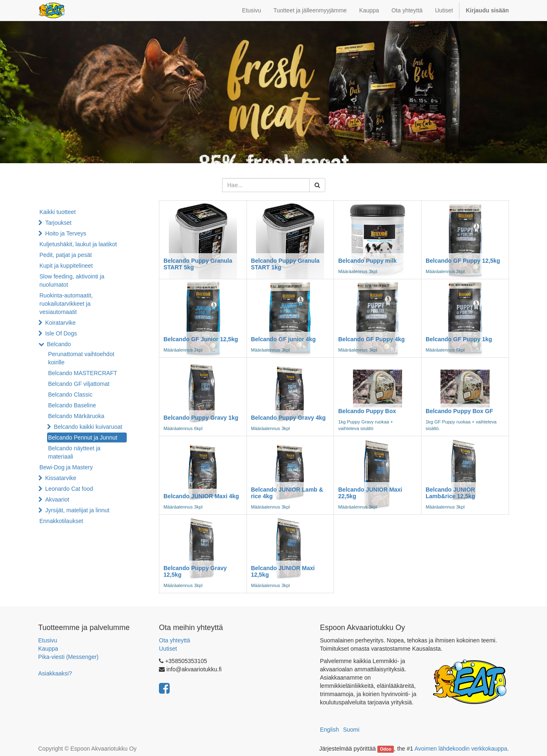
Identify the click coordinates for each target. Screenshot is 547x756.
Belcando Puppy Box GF (459, 411)
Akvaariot (57, 499)
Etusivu (48, 640)
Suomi (351, 730)
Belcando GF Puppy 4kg (371, 339)
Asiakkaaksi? (55, 673)
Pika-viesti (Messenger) (69, 657)
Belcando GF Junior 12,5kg (201, 339)
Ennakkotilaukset (62, 521)
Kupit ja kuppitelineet (66, 266)
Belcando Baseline (72, 405)
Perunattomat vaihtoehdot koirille (81, 358)
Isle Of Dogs (61, 333)
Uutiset (168, 649)
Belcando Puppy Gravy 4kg (288, 418)
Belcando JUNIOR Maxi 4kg (201, 496)
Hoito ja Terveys (65, 233)
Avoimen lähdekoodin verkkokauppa (461, 749)
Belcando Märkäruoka (76, 416)
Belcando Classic (70, 395)
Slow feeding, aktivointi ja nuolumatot (72, 281)
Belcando (59, 344)
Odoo (385, 749)
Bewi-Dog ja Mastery (66, 467)
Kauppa (48, 649)
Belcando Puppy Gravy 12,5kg (195, 571)
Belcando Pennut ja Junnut (83, 437)
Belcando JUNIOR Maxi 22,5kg (370, 493)
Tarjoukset (58, 223)
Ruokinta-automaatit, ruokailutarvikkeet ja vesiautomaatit (66, 304)
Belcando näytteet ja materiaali (75, 452)
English (329, 730)
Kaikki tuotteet (58, 212)
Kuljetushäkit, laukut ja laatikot (78, 244)
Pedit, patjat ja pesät (66, 255)
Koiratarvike (60, 323)
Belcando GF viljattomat (79, 384)
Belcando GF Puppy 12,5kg (463, 261)
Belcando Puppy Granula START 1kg (285, 264)
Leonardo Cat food (69, 489)
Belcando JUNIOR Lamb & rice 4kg (287, 493)
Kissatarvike (60, 478)
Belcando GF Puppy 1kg (459, 339)
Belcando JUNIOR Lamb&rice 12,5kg (450, 493)
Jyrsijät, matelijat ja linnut (77, 510)
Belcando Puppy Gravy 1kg (201, 418)
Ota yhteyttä (174, 640)
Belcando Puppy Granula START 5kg (198, 264)
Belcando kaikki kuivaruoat (88, 427)
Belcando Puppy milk (367, 261)
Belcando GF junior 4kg (283, 339)
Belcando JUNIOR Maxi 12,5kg (283, 571)
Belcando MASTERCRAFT (83, 373)
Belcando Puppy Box (367, 411)
